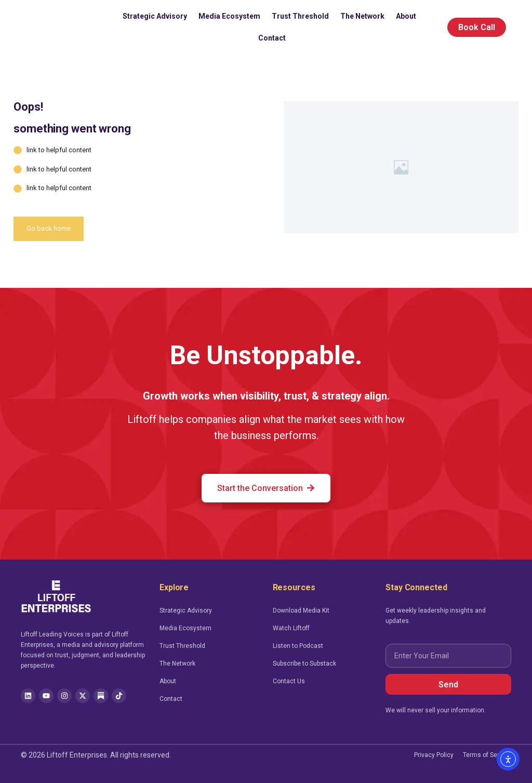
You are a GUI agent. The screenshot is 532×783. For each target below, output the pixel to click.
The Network (362, 16)
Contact (272, 38)
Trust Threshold (300, 16)
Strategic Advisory (155, 16)
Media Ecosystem (229, 16)
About (406, 16)
